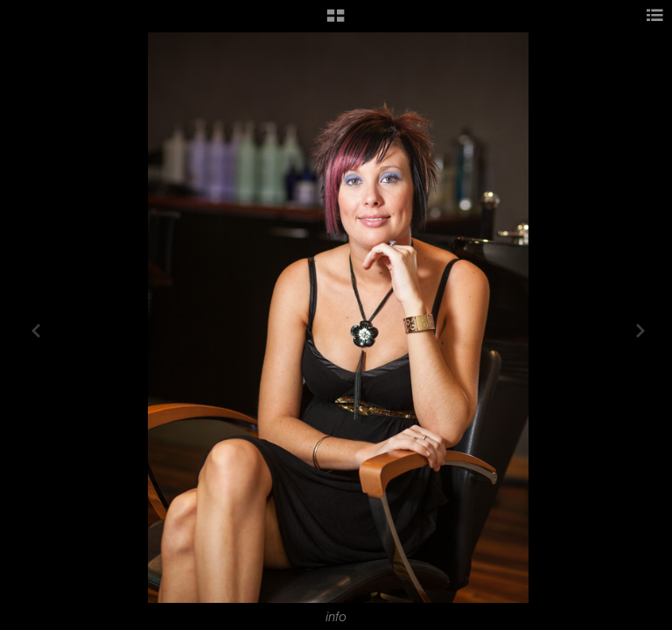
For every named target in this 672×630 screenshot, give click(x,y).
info (336, 617)
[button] (336, 22)
